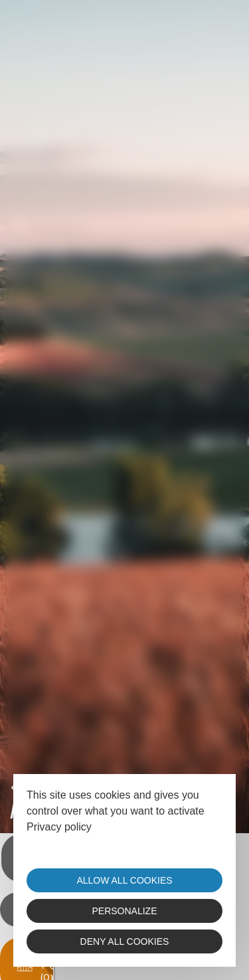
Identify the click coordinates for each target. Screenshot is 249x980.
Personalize (124, 911)
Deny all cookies (125, 941)
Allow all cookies (124, 880)
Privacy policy (59, 827)
